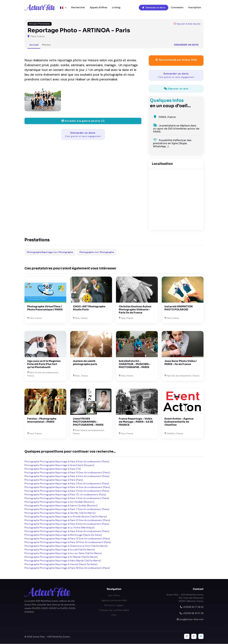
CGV (114, 615)
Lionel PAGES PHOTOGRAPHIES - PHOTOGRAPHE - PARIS (88, 422)
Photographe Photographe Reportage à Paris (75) (53, 469)
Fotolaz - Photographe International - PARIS (42, 420)
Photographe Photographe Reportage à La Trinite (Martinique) (60, 528)
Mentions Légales (114, 605)
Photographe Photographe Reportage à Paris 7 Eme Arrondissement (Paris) (67, 509)
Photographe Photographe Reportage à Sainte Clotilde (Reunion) (61, 506)
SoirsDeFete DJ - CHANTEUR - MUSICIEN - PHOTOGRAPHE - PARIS (135, 364)
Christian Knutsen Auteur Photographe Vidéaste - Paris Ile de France (135, 310)
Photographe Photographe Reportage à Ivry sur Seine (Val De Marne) (63, 553)
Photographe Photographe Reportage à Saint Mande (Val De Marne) (63, 561)
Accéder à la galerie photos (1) (83, 121)
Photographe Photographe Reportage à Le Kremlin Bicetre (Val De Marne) (66, 517)
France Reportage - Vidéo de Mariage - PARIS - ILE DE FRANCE (136, 422)
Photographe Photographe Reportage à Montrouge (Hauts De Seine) (63, 535)
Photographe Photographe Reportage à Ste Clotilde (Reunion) (59, 502)
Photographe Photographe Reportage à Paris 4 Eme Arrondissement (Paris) (67, 476)
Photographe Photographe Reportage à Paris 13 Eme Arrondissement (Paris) (67, 473)
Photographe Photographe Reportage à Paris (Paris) (54, 480)
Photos (46, 45)
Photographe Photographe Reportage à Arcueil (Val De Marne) (60, 550)
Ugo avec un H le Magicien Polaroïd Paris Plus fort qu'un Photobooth (44, 364)
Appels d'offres (98, 8)
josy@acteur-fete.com (192, 620)
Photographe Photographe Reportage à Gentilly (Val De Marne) (60, 513)
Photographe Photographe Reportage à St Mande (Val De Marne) (61, 557)
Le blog (116, 8)
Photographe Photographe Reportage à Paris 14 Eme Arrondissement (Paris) (67, 487)
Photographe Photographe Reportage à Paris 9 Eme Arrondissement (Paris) (67, 531)
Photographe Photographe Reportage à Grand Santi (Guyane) (59, 465)
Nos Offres (114, 596)
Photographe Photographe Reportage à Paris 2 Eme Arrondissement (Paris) (67, 498)
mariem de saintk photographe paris (85, 363)
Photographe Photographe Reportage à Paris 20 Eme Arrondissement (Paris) (68, 542)
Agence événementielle (114, 601)
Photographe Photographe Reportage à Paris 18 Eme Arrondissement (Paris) (67, 568)
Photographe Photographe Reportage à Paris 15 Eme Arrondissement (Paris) (67, 539)
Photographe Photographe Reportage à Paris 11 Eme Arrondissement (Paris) (67, 491)
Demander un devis (154, 8)
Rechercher (78, 8)
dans (50, 252)
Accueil (34, 45)
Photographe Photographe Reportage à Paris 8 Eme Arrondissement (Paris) (67, 524)
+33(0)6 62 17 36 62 (193, 607)
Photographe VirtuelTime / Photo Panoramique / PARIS (45, 308)
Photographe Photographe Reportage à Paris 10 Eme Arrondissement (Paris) (67, 520)
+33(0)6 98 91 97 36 (193, 613)
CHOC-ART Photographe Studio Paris (89, 308)
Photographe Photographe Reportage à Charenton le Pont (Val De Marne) (66, 546)
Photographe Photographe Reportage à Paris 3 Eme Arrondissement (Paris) (67, 484)
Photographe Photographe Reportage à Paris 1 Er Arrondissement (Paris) (65, 495)
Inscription (195, 8)
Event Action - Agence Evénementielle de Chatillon (179, 422)
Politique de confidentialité (114, 610)
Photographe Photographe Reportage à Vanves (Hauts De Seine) (61, 564)
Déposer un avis (176, 89)
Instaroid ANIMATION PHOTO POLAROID (179, 308)
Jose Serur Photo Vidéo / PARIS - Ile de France (181, 363)
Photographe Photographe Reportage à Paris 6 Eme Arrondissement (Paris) (67, 462)
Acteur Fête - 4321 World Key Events (51, 637)
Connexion (177, 8)
